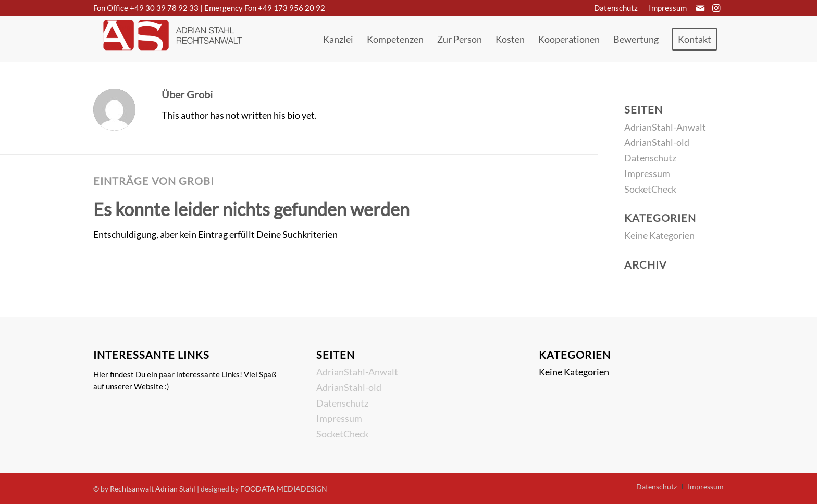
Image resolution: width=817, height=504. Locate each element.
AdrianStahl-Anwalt (665, 127)
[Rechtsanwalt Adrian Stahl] (171, 39)
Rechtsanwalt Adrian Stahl (153, 489)
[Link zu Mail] (700, 8)
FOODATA (258, 489)
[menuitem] (616, 8)
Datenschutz (650, 158)
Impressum (647, 173)
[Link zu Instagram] (716, 8)
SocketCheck (650, 189)
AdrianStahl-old (657, 142)
